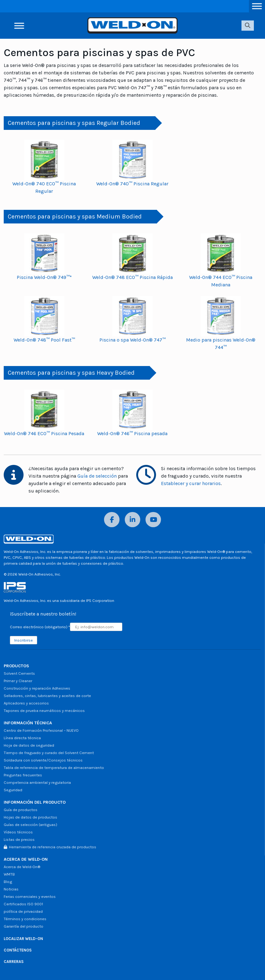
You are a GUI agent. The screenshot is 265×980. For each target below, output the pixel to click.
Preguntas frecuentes (23, 775)
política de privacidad (23, 911)
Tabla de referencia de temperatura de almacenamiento (54, 768)
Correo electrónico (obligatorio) (40, 627)
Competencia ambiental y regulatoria (37, 782)
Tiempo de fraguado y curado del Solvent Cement (49, 753)
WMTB (9, 874)
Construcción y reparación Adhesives (37, 688)
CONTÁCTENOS (18, 950)
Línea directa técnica (22, 738)
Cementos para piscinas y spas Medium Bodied (75, 216)
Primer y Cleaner (18, 681)
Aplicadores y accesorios (26, 703)
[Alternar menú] (257, 6)
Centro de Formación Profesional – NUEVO (41, 730)
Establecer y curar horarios (191, 483)
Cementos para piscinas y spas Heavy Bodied (71, 373)
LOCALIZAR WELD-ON (23, 939)
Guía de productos (21, 810)
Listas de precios (19, 839)
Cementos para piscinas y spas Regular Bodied (74, 123)
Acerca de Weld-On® (22, 867)
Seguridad (13, 790)
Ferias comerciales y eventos (30, 896)
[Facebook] (112, 520)
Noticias (11, 889)
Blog (8, 882)
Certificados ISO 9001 (23, 904)
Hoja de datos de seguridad (29, 745)
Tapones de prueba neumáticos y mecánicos (44, 711)
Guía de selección (97, 476)
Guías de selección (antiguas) (30, 825)
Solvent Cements (19, 673)
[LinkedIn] (132, 520)
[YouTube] (153, 520)
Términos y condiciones (25, 919)
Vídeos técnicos (18, 832)
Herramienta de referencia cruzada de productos (50, 847)
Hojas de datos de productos (30, 817)
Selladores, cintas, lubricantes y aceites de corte (47, 696)
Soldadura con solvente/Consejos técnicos (43, 760)
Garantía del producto (24, 926)
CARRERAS (14, 962)
